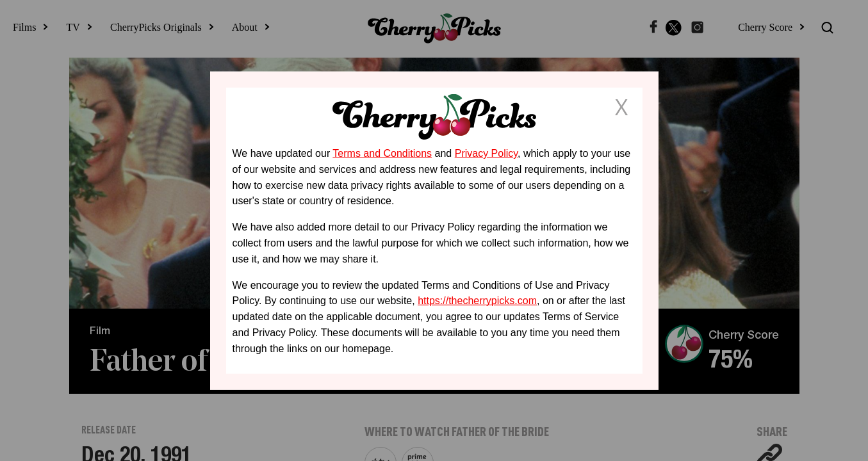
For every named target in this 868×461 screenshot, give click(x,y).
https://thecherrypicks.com (477, 301)
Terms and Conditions (382, 153)
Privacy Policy (486, 153)
